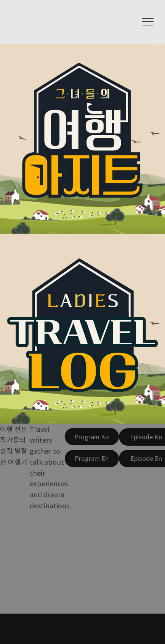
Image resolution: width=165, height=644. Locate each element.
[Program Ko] (92, 437)
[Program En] (92, 459)
